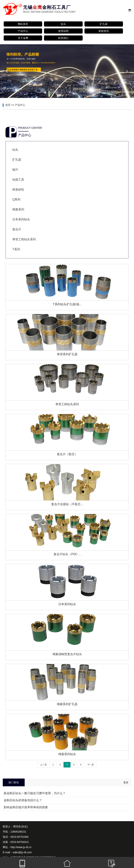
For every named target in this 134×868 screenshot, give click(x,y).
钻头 (63, 24)
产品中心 (23, 31)
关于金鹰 (23, 38)
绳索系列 (18, 209)
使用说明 (63, 31)
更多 (126, 782)
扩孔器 (104, 24)
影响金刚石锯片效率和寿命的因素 (26, 807)
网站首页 (23, 24)
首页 (8, 105)
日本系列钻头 (21, 219)
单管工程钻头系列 (24, 239)
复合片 (17, 229)
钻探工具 (18, 180)
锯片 (15, 170)
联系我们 (63, 38)
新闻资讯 (104, 31)
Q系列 (16, 199)
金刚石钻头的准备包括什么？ (23, 800)
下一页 (91, 765)
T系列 (16, 249)
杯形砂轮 (18, 190)
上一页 (43, 765)
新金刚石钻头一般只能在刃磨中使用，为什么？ (35, 793)
